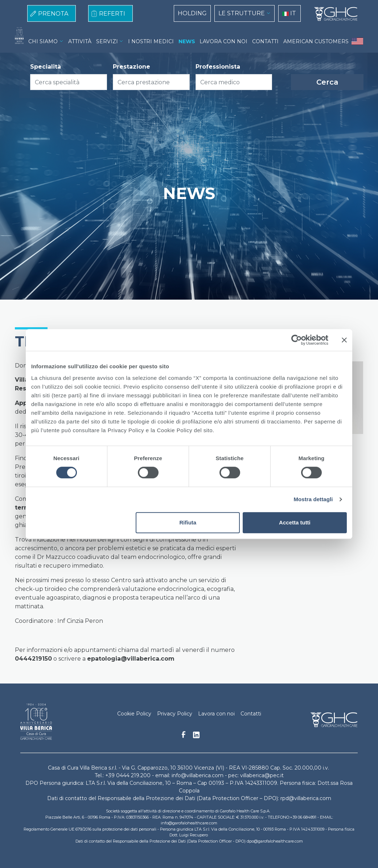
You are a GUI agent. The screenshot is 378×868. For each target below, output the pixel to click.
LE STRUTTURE (242, 13)
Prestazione (132, 67)
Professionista (218, 67)
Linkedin (196, 737)
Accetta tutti (295, 522)
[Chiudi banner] (344, 340)
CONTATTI (265, 41)
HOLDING (192, 13)
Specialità (46, 67)
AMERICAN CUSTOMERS (316, 41)
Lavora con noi (216, 714)
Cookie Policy (134, 714)
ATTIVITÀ (80, 41)
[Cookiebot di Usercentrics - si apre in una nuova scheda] (297, 340)
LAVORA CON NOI (223, 41)
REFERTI (112, 14)
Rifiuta (188, 522)
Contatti (251, 714)
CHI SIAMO (43, 41)
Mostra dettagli (313, 499)
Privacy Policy (175, 714)
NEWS (187, 41)
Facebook (184, 737)
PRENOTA (53, 14)
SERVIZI (107, 41)
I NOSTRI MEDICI (151, 41)
